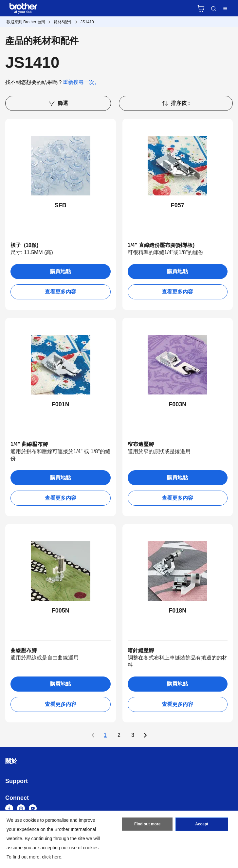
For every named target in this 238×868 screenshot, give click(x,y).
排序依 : (176, 103)
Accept (202, 824)
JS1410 (87, 22)
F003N (177, 404)
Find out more (147, 824)
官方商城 (201, 9)
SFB (61, 205)
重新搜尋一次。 (81, 82)
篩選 (58, 103)
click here (52, 857)
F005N (61, 611)
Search (213, 9)
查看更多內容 (61, 292)
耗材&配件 (63, 22)
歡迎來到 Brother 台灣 (26, 22)
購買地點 (61, 271)
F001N (61, 404)
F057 (178, 205)
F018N (177, 611)
